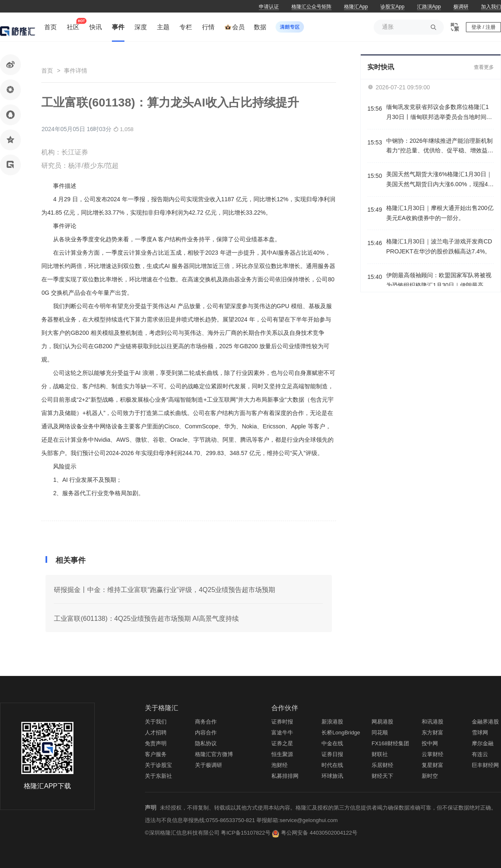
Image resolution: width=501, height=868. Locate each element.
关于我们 (156, 722)
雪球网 (480, 733)
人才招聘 (156, 733)
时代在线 (332, 765)
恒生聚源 (282, 754)
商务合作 (206, 722)
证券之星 (282, 743)
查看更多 (484, 67)
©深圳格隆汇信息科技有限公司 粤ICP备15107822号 (208, 833)
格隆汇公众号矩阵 (311, 7)
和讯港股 (433, 722)
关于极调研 (209, 765)
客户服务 (156, 754)
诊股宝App (392, 7)
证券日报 (332, 754)
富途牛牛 (282, 733)
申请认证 (269, 7)
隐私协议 (206, 743)
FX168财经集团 (390, 743)
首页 (47, 71)
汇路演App (429, 7)
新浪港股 (332, 722)
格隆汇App (356, 7)
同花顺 (380, 733)
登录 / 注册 (483, 27)
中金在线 (332, 743)
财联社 (380, 754)
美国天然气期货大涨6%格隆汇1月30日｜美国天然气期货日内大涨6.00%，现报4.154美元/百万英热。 (439, 180)
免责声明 (156, 743)
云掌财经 (433, 754)
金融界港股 (485, 722)
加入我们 (491, 7)
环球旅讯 (332, 776)
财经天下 (382, 776)
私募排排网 (285, 776)
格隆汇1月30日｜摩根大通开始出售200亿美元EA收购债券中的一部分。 (440, 213)
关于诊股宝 (158, 765)
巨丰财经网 (485, 765)
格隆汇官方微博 (214, 754)
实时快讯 (381, 67)
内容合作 (206, 733)
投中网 (430, 743)
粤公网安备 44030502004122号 (319, 833)
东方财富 (433, 733)
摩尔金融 (483, 743)
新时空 (430, 776)
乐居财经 (382, 765)
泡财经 (280, 765)
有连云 (480, 754)
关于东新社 (158, 776)
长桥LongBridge (341, 733)
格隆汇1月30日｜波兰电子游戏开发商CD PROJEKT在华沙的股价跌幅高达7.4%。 (439, 246)
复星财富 (433, 765)
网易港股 (382, 722)
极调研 (461, 7)
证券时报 (282, 722)
